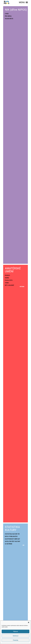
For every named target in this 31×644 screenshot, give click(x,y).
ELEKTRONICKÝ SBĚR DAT (12, 539)
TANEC (7, 283)
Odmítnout (16, 636)
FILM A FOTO (9, 280)
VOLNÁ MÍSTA (9, 19)
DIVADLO (7, 275)
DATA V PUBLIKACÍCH (11, 536)
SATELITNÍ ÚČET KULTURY (13, 541)
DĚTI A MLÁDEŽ (9, 285)
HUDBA (7, 278)
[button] (29, 622)
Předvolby (16, 640)
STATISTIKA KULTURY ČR (12, 534)
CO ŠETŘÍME (9, 544)
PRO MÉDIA (8, 16)
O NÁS (7, 14)
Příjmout (16, 631)
